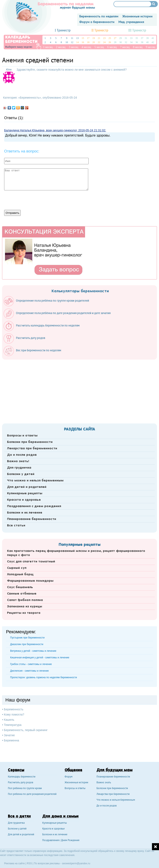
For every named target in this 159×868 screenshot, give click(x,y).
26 (110, 42)
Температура (13, 725)
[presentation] (36, 200)
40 (147, 42)
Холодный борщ (20, 574)
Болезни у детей (21, 474)
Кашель (9, 720)
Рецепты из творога (24, 613)
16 (83, 42)
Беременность (30, 98)
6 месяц (112, 47)
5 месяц (99, 47)
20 (94, 42)
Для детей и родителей (27, 487)
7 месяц (125, 47)
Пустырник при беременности (27, 638)
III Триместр (137, 31)
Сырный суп (17, 568)
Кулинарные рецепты (25, 493)
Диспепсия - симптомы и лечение (29, 671)
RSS (29, 863)
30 (120, 42)
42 (153, 42)
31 (126, 38)
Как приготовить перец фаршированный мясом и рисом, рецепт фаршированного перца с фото (76, 553)
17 (88, 38)
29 (120, 38)
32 (126, 42)
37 (142, 38)
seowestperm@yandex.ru (76, 863)
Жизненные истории (76, 783)
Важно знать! (18, 461)
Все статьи (16, 526)
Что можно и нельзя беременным (35, 481)
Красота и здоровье (24, 500)
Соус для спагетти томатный (31, 562)
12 (72, 42)
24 (104, 42)
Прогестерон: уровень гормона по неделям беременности (44, 677)
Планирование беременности (32, 519)
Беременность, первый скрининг (26, 730)
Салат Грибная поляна (25, 600)
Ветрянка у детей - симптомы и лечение (33, 651)
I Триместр (63, 31)
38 (142, 42)
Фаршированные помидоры (30, 581)
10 (67, 42)
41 (153, 38)
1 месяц (48, 47)
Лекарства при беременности (32, 449)
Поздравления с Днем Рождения (61, 841)
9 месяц (151, 47)
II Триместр (100, 31)
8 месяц (138, 47)
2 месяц (61, 47)
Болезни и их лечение (25, 513)
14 (77, 42)
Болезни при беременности (30, 442)
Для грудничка (19, 468)
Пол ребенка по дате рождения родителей (32, 794)
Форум (69, 777)
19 (94, 38)
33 (131, 38)
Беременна (11, 740)
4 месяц (86, 47)
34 (131, 42)
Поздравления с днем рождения (34, 506)
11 (72, 38)
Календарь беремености (22, 777)
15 (83, 38)
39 (147, 38)
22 (99, 42)
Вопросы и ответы (22, 436)
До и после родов (22, 455)
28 (115, 42)
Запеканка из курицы (25, 607)
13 (77, 38)
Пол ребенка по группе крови (25, 789)
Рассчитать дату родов (20, 783)
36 (137, 42)
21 (99, 38)
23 (104, 38)
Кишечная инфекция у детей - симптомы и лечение (40, 658)
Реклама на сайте (14, 863)
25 (110, 38)
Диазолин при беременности (27, 644)
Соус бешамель (20, 587)
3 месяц (73, 47)
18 (88, 42)
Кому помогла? (14, 714)
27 (115, 38)
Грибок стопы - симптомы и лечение (31, 664)
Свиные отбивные (22, 594)
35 (137, 38)
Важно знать (104, 783)
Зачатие (9, 735)
